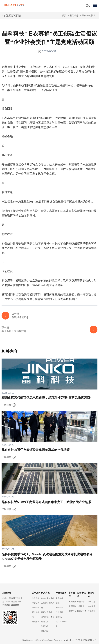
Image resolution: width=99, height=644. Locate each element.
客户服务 (72, 602)
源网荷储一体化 (48, 617)
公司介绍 (36, 598)
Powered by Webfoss (64, 640)
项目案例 (72, 606)
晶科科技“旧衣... (90, 15)
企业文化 (36, 608)
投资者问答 (82, 611)
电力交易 (59, 598)
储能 (58, 603)
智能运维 (45, 622)
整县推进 (45, 631)
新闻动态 (74, 15)
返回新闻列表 (14, 16)
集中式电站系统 (48, 598)
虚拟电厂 (59, 617)
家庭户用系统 (47, 612)
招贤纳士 (36, 622)
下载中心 (72, 611)
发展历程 (36, 603)
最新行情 (81, 602)
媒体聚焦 (92, 606)
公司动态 (92, 602)
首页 (64, 15)
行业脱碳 (59, 612)
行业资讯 (92, 611)
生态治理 (45, 626)
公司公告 (81, 606)
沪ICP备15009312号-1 (86, 640)
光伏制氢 (59, 608)
